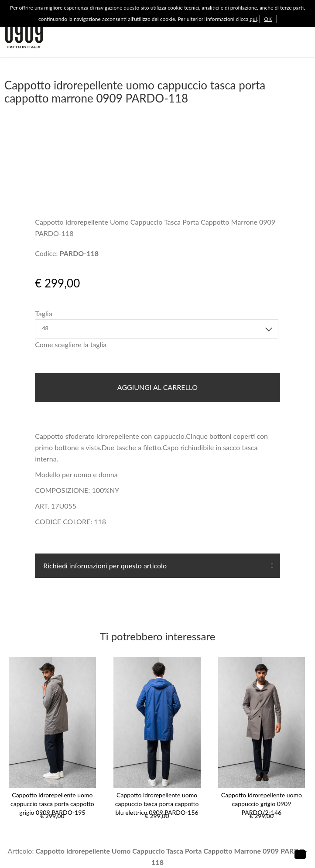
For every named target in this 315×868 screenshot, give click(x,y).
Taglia (43, 313)
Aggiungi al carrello (157, 387)
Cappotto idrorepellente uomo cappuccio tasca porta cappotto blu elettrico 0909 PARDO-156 (157, 804)
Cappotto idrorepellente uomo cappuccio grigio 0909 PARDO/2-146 (262, 804)
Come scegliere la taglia (71, 344)
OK (268, 19)
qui (253, 19)
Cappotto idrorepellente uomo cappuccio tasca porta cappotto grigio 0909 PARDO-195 (52, 804)
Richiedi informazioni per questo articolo (104, 566)
